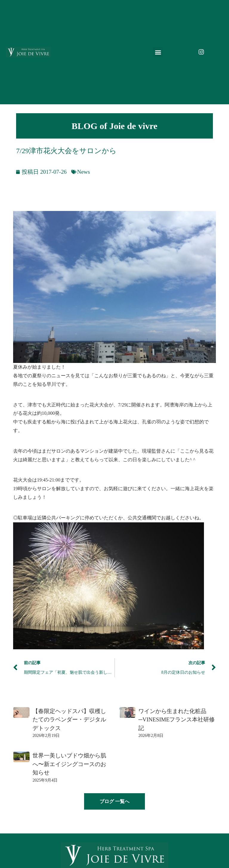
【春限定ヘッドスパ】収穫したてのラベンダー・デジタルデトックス (69, 720)
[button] (158, 52)
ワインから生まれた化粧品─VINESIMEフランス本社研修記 (177, 720)
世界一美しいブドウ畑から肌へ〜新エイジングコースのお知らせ (69, 764)
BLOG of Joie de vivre (114, 126)
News (83, 172)
